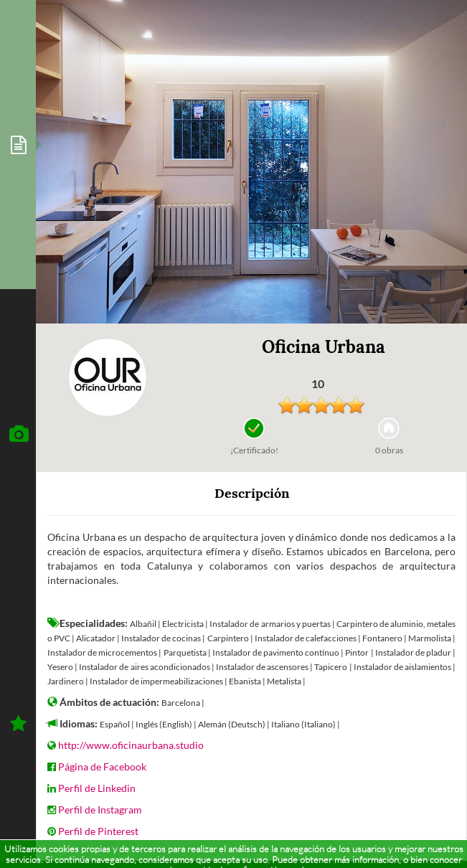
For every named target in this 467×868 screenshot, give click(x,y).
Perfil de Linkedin (97, 788)
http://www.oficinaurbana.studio (131, 745)
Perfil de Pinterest (98, 831)
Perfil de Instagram (100, 810)
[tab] (18, 145)
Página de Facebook (102, 766)
